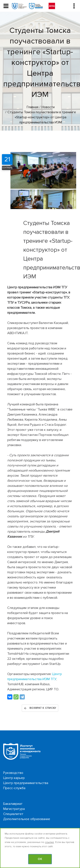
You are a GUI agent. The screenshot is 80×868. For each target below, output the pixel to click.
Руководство (13, 773)
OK (40, 859)
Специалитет (13, 814)
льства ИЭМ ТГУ (44, 679)
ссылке (49, 842)
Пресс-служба (14, 788)
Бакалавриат (13, 804)
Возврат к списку (40, 708)
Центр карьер (14, 778)
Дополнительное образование (27, 819)
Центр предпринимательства (26, 783)
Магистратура (14, 809)
